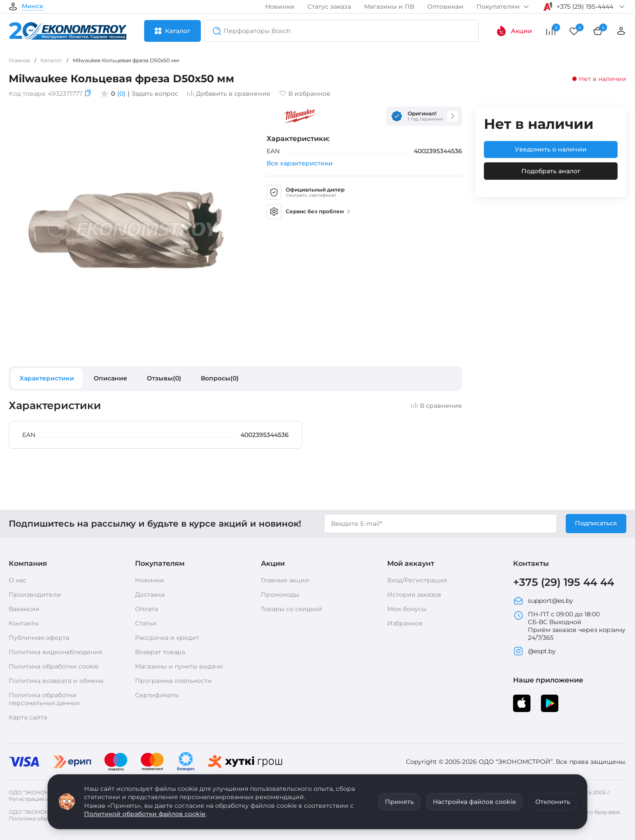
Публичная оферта (39, 638)
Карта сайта (28, 717)
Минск (32, 7)
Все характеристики (300, 163)
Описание (110, 378)
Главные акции (285, 580)
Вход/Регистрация (417, 580)
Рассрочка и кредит (167, 638)
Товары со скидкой (292, 609)
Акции (514, 31)
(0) (121, 94)
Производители (35, 595)
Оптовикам (445, 7)
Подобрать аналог (551, 171)
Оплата (147, 609)
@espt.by (534, 651)
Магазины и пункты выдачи (179, 666)
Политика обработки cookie (54, 666)
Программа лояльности (173, 681)
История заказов (414, 595)
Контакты (24, 623)
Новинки (280, 7)
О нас (18, 580)
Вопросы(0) (220, 378)
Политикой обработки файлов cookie (145, 814)
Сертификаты (157, 695)
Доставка (150, 595)
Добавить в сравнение (229, 94)
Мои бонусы (407, 609)
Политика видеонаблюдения (56, 652)
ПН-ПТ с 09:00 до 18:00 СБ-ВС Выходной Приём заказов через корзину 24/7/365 (569, 626)
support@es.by (543, 601)
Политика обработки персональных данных (44, 699)
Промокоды (280, 595)
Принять (399, 802)
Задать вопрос (155, 94)
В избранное (305, 94)
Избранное (405, 623)
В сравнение (436, 406)
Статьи (146, 623)
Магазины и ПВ (389, 7)
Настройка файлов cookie (475, 802)
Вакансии (24, 609)
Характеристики (47, 378)
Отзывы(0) (164, 378)
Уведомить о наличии (551, 149)
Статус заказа (329, 7)
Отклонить (553, 802)
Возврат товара (160, 652)
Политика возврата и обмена (56, 681)
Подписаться (596, 523)
